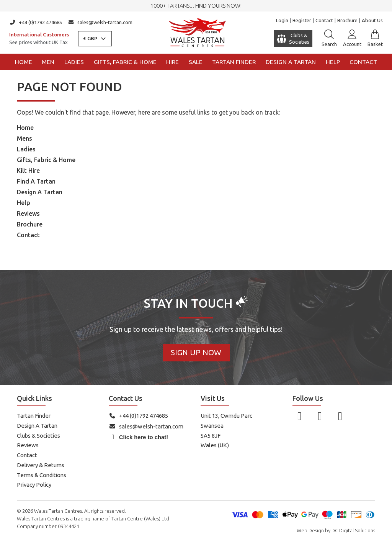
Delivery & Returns (41, 465)
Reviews (28, 213)
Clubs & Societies (38, 436)
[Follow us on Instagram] (320, 416)
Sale (196, 62)
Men (48, 62)
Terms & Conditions (42, 475)
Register (302, 20)
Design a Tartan (291, 62)
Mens (24, 138)
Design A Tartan (40, 192)
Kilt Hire (28, 171)
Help (333, 62)
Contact (324, 20)
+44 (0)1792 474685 (36, 22)
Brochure (347, 20)
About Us (372, 20)
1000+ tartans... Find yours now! (196, 6)
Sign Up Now (196, 352)
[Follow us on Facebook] (300, 416)
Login (282, 20)
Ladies (74, 62)
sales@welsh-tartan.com (100, 22)
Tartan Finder (234, 62)
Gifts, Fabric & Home (125, 62)
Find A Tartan (36, 181)
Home (24, 62)
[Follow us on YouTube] (340, 416)
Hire (172, 62)
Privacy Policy (34, 485)
